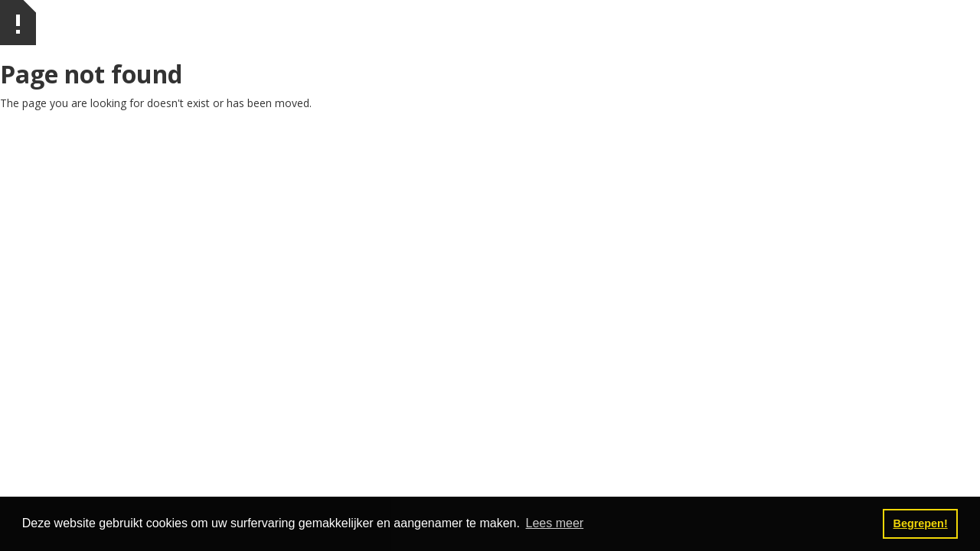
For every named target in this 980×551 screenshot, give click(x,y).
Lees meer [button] (555, 523)
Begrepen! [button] (921, 523)
